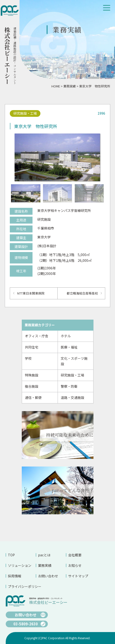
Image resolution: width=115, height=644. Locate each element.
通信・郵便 (33, 397)
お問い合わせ (48, 576)
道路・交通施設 (72, 397)
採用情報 (15, 576)
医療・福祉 (69, 347)
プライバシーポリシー (22, 586)
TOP (11, 555)
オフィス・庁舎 (37, 336)
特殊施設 (32, 375)
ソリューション (20, 565)
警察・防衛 (69, 386)
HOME (56, 86)
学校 (28, 358)
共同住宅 (32, 347)
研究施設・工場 (72, 375)
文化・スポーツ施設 (74, 361)
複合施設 (32, 386)
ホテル (66, 336)
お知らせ (75, 565)
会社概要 (75, 555)
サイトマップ (78, 576)
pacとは (44, 555)
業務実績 (70, 86)
